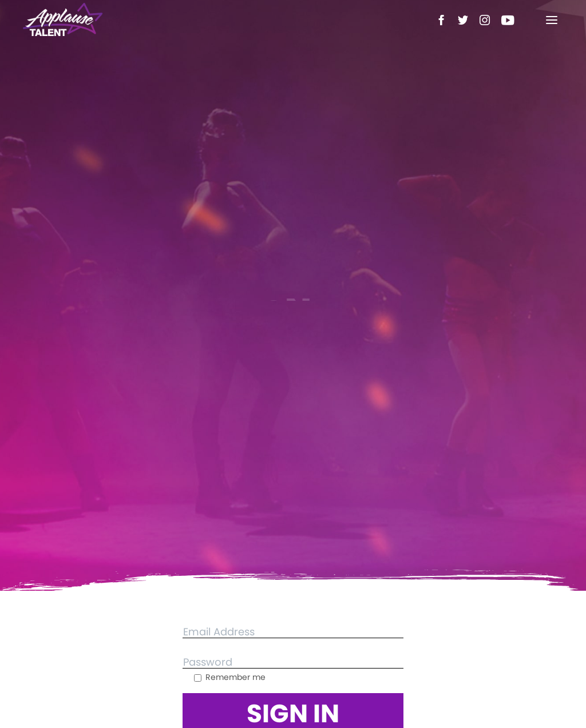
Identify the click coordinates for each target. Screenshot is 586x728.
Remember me (230, 677)
